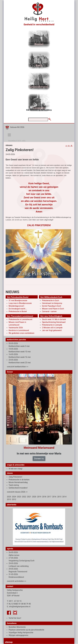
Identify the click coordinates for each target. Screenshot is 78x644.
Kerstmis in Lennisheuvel (19, 330)
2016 (54, 497)
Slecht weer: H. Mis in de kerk (54, 319)
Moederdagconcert (16, 306)
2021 (29, 497)
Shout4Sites (12, 141)
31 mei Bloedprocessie (18, 300)
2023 (19, 497)
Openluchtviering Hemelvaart (54, 322)
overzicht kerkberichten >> (18, 367)
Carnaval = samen (49, 311)
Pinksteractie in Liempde (52, 325)
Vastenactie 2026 (16, 328)
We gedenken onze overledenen (21, 333)
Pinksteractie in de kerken (19, 480)
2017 (49, 497)
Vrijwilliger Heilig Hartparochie (21, 633)
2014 (64, 497)
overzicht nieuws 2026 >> (17, 492)
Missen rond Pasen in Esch (53, 309)
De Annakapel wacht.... (18, 309)
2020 (34, 497)
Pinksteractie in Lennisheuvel (20, 319)
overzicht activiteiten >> (17, 581)
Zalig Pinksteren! (15, 477)
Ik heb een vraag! (16, 469)
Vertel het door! (15, 618)
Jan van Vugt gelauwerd (52, 330)
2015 (59, 497)
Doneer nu (39, 459)
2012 (14, 499)
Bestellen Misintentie (17, 627)
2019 (39, 497)
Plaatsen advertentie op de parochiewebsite (26, 630)
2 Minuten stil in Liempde (52, 328)
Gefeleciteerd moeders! (18, 488)
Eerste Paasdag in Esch (52, 306)
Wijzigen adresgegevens (18, 635)
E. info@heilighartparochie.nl (19, 607)
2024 (14, 497)
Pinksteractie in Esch (50, 300)
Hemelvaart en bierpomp (52, 303)
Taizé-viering (14, 485)
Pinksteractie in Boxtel (18, 311)
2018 (44, 497)
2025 (9, 497)
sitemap (9, 642)
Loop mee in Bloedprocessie (20, 303)
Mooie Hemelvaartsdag (18, 482)
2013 (9, 499)
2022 (24, 497)
